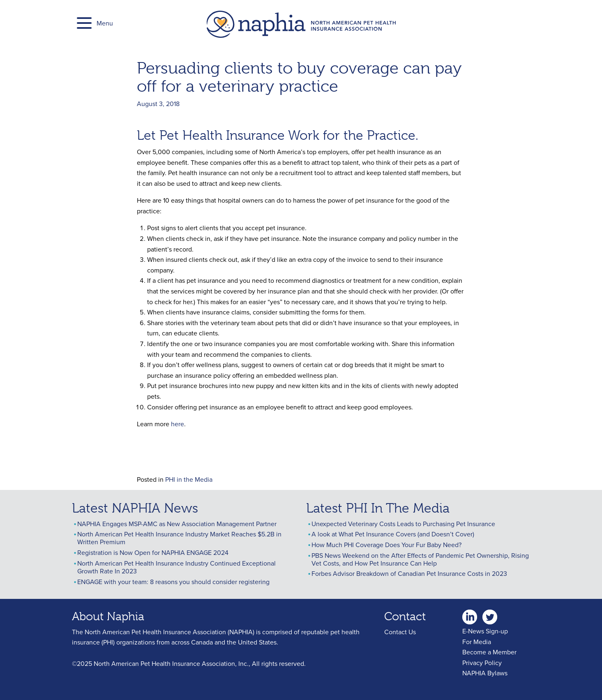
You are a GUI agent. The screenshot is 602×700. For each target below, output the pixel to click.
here (178, 424)
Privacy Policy (482, 663)
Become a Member (489, 652)
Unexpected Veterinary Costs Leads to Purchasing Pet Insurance (403, 524)
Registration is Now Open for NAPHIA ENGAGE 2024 (153, 552)
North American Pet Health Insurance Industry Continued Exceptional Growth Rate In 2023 (176, 567)
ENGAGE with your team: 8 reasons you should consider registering (173, 582)
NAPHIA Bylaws (485, 673)
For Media (477, 642)
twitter (490, 615)
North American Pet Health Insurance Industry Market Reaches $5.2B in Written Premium (179, 538)
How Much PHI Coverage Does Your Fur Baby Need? (386, 545)
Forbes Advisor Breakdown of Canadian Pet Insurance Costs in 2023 (409, 573)
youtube (510, 615)
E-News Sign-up (485, 631)
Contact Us (400, 632)
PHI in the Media (189, 479)
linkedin (470, 615)
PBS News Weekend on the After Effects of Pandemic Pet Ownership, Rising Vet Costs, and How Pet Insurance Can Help (420, 559)
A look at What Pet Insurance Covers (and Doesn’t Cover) (393, 534)
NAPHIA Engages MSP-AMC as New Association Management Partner (177, 524)
